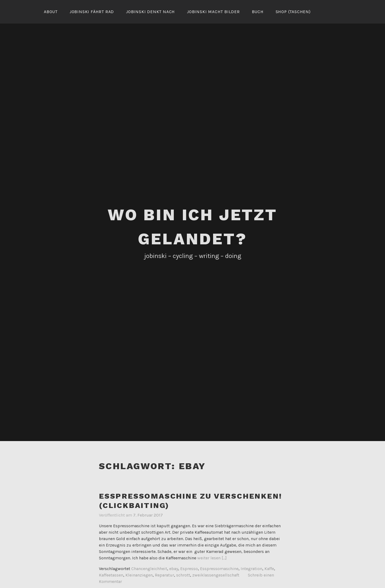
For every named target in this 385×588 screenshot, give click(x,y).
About (51, 12)
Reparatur (164, 575)
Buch (258, 12)
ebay (174, 569)
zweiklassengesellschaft (216, 575)
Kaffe (269, 569)
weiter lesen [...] (212, 558)
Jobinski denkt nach (150, 12)
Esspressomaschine (219, 569)
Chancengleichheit (149, 569)
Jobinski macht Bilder (213, 12)
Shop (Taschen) (293, 12)
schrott (183, 575)
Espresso (189, 569)
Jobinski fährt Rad (92, 12)
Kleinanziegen (139, 575)
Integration (251, 569)
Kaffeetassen (111, 575)
